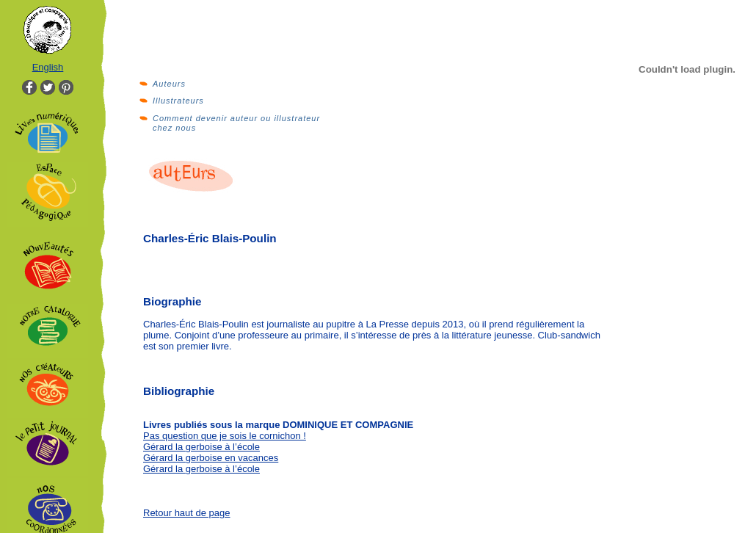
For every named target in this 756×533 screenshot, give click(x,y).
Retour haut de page (187, 513)
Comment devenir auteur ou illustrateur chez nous (236, 123)
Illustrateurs (178, 101)
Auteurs (169, 84)
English (48, 67)
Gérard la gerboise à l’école (201, 447)
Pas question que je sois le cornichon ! (225, 436)
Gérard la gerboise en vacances (211, 458)
